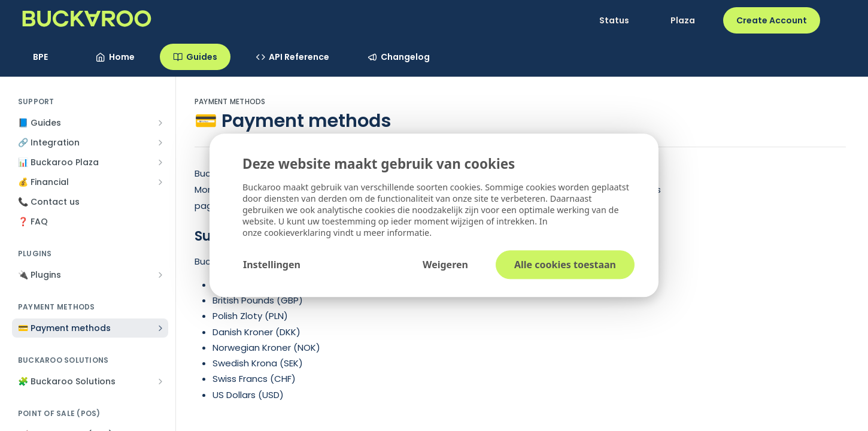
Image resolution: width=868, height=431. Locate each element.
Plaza (683, 20)
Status (614, 20)
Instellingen (272, 265)
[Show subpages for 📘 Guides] (160, 123)
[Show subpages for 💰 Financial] (160, 182)
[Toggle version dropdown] (47, 57)
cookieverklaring (299, 233)
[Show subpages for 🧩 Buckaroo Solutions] (160, 381)
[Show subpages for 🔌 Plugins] (160, 275)
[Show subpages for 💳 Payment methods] (160, 328)
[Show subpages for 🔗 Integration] (160, 142)
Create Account (772, 20)
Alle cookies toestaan (565, 265)
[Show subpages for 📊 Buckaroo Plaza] (160, 162)
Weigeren (445, 265)
